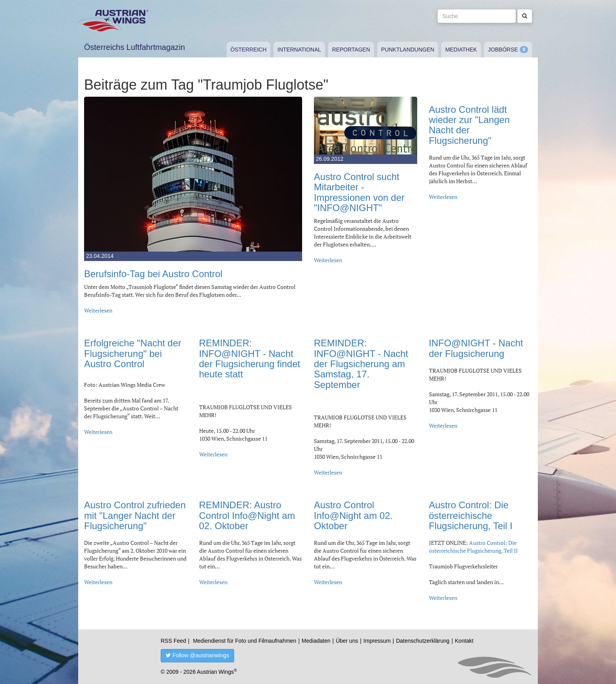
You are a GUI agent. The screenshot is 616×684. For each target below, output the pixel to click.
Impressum (377, 641)
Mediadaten (316, 641)
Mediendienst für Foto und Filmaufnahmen (245, 641)
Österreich (249, 50)
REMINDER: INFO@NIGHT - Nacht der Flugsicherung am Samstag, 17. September (361, 364)
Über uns (347, 641)
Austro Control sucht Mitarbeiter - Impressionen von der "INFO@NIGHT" (359, 192)
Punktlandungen (408, 50)
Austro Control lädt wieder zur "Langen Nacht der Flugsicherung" (469, 125)
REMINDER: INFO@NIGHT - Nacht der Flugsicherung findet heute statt (250, 359)
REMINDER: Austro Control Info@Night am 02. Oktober (247, 515)
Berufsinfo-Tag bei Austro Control (153, 274)
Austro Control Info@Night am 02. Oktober (353, 515)
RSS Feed (173, 641)
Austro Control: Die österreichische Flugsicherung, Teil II (473, 547)
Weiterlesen (98, 310)
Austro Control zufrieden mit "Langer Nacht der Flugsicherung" (135, 515)
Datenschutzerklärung (423, 641)
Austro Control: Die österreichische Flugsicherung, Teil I (471, 515)
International (299, 50)
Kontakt (464, 641)
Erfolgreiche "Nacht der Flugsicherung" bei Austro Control (133, 353)
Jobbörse (503, 50)
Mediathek (461, 50)
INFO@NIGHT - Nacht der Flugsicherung (476, 348)
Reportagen (351, 50)
